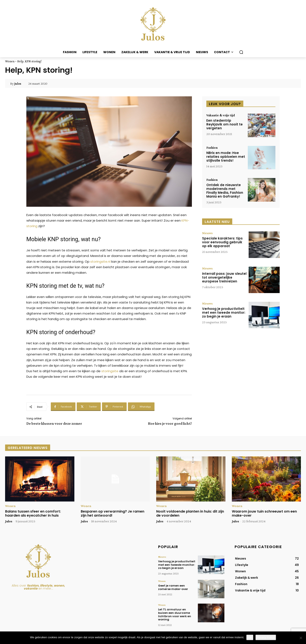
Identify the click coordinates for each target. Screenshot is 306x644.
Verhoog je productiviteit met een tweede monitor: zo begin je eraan (224, 313)
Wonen (10, 61)
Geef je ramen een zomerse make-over (173, 587)
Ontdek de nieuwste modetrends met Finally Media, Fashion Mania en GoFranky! (225, 191)
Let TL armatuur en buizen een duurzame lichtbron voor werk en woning (175, 614)
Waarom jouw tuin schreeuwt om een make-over (264, 513)
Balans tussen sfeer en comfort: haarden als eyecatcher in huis (33, 513)
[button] (241, 52)
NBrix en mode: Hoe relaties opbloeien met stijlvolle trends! (226, 157)
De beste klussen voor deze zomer (54, 423)
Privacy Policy (266, 637)
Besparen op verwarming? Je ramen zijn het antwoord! (113, 513)
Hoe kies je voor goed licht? (170, 423)
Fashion (212, 148)
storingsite (110, 371)
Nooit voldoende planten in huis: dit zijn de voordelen (190, 513)
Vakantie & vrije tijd (221, 115)
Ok (250, 637)
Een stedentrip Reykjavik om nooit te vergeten (225, 124)
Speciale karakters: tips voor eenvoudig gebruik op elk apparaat (222, 242)
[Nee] (301, 638)
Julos (18, 84)
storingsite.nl (100, 261)
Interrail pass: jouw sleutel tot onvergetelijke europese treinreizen (224, 277)
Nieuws (207, 233)
